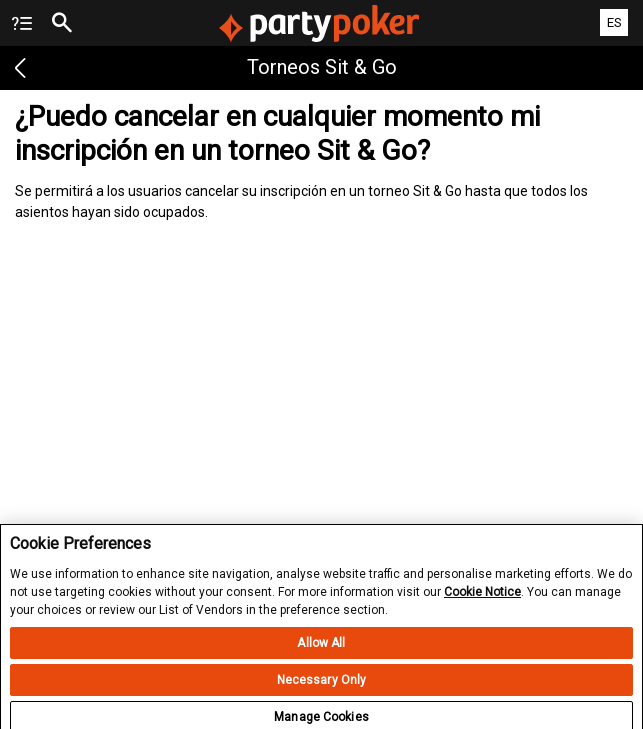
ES (614, 22)
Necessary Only (322, 688)
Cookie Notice (482, 600)
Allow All (321, 651)
